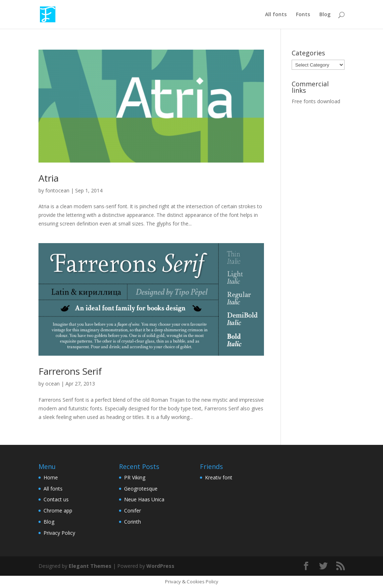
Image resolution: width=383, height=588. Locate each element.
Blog (325, 15)
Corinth (133, 522)
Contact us (56, 499)
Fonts (303, 15)
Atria (49, 178)
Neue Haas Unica (144, 499)
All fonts (276, 15)
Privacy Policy (59, 533)
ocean (53, 384)
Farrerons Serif (70, 371)
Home (51, 477)
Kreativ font (219, 477)
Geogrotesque (141, 489)
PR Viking (135, 477)
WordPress (160, 566)
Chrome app (58, 510)
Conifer (133, 510)
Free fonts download (316, 101)
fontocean (57, 190)
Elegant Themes (90, 566)
